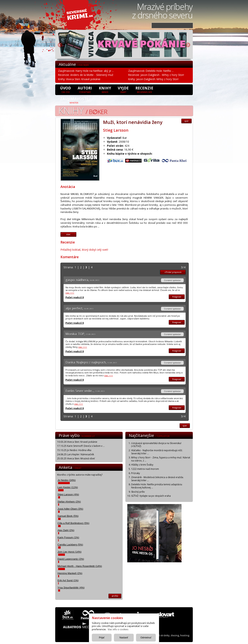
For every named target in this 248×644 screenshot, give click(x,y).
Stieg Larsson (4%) (68, 494)
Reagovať (177, 297)
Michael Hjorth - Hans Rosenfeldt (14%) (80, 566)
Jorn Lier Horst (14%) (70, 552)
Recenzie (144, 89)
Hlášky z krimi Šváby (142, 465)
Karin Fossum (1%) (68, 537)
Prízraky (136, 473)
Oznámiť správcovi (172, 280)
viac (68, 234)
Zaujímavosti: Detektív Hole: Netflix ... (151, 71)
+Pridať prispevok (173, 272)
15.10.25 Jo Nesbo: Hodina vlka (74, 450)
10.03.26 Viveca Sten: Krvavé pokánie (77, 442)
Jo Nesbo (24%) (67, 480)
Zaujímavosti (74, 100)
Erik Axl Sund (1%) (68, 580)
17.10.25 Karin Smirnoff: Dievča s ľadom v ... (81, 446)
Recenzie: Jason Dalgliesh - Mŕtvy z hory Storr (156, 75)
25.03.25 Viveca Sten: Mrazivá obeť (76, 458)
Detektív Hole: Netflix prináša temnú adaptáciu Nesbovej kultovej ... (157, 486)
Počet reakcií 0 (75, 297)
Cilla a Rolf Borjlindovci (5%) (73, 523)
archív (115, 596)
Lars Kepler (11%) (68, 487)
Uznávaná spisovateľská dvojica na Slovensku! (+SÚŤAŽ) (156, 445)
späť (186, 121)
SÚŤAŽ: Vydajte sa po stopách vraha (151, 496)
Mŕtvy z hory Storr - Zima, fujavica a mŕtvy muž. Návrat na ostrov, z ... (161, 459)
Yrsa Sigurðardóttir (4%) (71, 588)
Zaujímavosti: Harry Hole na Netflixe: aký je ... (86, 71)
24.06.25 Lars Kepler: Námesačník (76, 454)
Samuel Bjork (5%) (68, 516)
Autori (85, 89)
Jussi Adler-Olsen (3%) (70, 509)
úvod (65, 89)
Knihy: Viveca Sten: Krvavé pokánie (79, 79)
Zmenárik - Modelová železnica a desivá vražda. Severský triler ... (157, 479)
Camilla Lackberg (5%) (70, 545)
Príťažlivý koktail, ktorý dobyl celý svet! (84, 250)
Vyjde (123, 89)
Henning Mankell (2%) (70, 573)
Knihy (105, 89)
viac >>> (70, 293)
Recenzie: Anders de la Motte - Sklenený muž (86, 75)
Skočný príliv (138, 492)
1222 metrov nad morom (145, 469)
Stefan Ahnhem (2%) (69, 502)
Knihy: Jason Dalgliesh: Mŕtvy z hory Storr (153, 79)
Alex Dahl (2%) (66, 530)
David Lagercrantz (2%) (71, 559)
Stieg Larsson (116, 130)
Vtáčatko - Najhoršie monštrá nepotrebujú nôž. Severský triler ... (157, 452)
